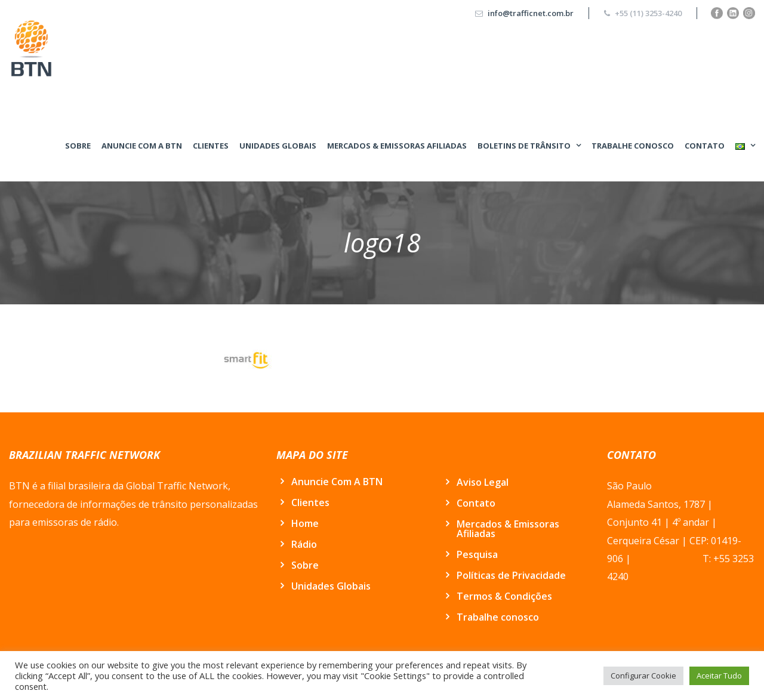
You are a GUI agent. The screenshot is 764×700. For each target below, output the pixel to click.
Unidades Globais (278, 146)
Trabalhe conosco (633, 146)
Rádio (304, 544)
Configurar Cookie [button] (643, 676)
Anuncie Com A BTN (142, 146)
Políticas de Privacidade (511, 575)
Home (305, 523)
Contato (705, 146)
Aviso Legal (483, 482)
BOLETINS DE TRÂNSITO (524, 146)
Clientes (211, 146)
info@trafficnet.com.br (531, 13)
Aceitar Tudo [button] (719, 676)
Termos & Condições (504, 596)
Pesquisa (477, 554)
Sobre (78, 146)
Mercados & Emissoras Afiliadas (397, 146)
